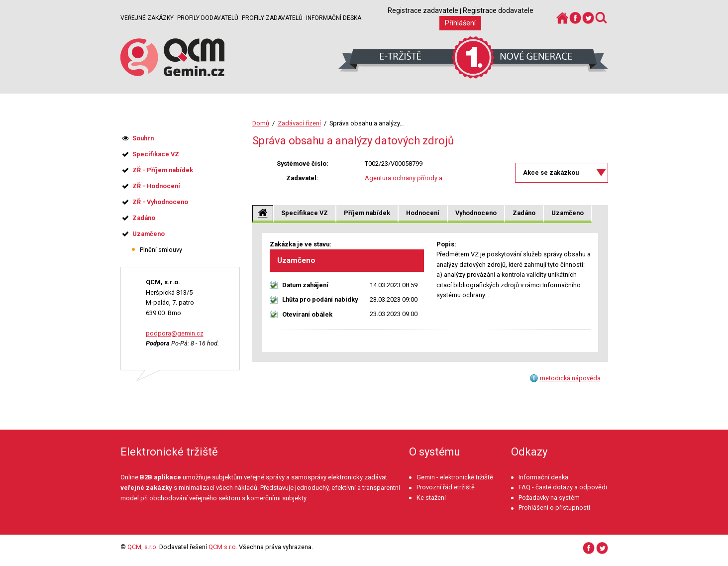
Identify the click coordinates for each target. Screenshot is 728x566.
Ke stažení (431, 498)
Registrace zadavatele (423, 10)
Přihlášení (460, 23)
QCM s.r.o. (223, 547)
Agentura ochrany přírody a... (406, 178)
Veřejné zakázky (147, 18)
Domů (261, 123)
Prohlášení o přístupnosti (554, 508)
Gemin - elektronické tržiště (455, 477)
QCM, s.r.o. (143, 547)
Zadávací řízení (299, 123)
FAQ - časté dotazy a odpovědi (563, 487)
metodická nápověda (570, 378)
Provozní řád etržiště (446, 487)
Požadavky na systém (549, 498)
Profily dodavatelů (208, 18)
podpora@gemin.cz (175, 333)
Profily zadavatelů (272, 18)
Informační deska (334, 18)
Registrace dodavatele (498, 10)
